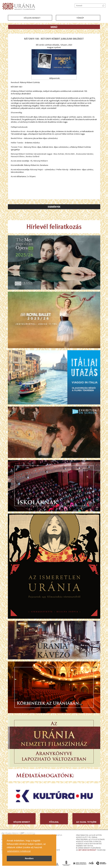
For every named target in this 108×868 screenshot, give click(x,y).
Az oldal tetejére (86, 822)
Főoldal (54, 822)
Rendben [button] (29, 858)
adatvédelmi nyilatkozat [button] (19, 851)
